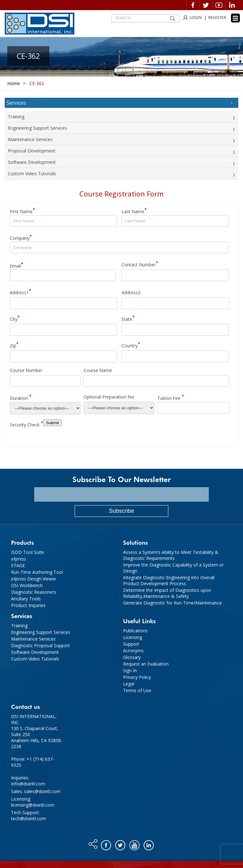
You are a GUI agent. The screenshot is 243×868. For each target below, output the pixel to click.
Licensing (133, 637)
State (128, 318)
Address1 (21, 291)
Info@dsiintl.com (28, 784)
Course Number (26, 370)
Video (219, 5)
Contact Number (140, 264)
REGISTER (217, 18)
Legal (129, 684)
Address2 (131, 292)
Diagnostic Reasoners (34, 592)
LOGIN (196, 18)
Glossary (132, 657)
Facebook (193, 5)
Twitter (206, 5)
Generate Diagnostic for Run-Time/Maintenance (172, 603)
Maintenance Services (30, 139)
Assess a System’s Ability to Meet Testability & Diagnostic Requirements (171, 555)
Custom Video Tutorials (32, 174)
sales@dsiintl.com (42, 791)
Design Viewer (34, 579)
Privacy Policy (137, 677)
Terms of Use (137, 690)
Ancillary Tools (26, 599)
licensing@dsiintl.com (33, 805)
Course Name (98, 370)
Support (131, 644)
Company (21, 237)
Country (131, 345)
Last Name (134, 211)
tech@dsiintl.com (28, 818)
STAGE (18, 565)
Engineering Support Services (37, 128)
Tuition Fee (171, 397)
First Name (22, 211)
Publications (135, 631)
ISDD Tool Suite (28, 552)
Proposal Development (32, 151)
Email (17, 265)
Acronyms (133, 651)
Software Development (32, 162)
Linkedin (232, 5)
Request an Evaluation (146, 664)
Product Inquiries (28, 605)
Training (16, 117)
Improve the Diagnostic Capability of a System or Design (173, 568)
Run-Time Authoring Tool (37, 572)
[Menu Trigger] (235, 18)
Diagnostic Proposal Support (40, 645)
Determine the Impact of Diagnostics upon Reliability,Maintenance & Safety (167, 593)
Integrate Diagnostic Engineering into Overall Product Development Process (169, 580)
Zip (14, 345)
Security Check (27, 424)
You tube (135, 844)
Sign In (130, 670)
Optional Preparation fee (109, 397)
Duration (21, 397)
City (15, 318)
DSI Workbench (27, 585)
